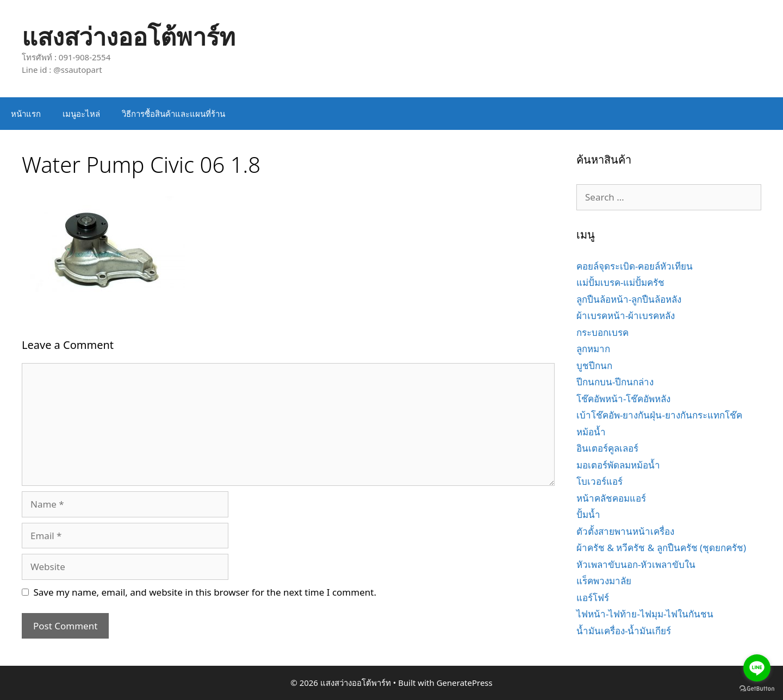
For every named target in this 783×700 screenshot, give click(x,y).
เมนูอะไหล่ (81, 114)
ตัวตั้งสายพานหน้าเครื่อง (625, 531)
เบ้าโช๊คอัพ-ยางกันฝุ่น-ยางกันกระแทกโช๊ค (659, 415)
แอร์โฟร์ (593, 598)
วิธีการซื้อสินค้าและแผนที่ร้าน (173, 114)
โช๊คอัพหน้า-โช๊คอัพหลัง (623, 399)
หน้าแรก (26, 114)
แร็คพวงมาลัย (604, 581)
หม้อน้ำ (591, 432)
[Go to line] (757, 668)
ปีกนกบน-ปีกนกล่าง (615, 382)
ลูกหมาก (593, 349)
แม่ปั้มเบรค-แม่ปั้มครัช (620, 282)
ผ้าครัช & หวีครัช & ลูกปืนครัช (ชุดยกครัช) (661, 548)
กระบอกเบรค (602, 332)
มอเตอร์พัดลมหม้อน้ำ (618, 465)
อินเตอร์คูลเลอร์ (607, 448)
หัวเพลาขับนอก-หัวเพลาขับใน (636, 564)
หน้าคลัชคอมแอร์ (611, 498)
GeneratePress (465, 683)
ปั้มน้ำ (588, 514)
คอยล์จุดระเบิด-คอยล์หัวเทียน (635, 266)
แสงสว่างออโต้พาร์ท (129, 36)
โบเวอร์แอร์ (599, 481)
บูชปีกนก (594, 365)
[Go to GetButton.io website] (757, 689)
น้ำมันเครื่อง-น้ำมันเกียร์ (624, 631)
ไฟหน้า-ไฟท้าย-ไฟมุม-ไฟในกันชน (645, 614)
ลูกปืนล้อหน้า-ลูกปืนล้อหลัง (629, 299)
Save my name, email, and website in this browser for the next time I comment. (205, 592)
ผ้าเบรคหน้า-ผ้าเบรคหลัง (626, 315)
